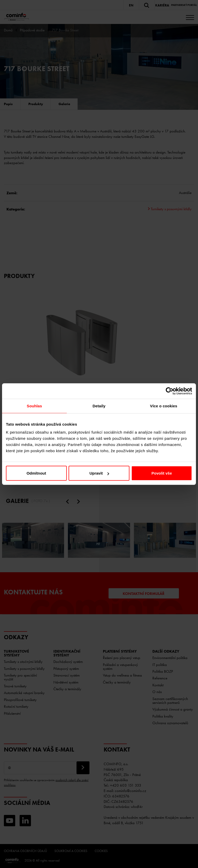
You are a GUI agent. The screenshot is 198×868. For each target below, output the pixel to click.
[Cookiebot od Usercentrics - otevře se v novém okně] (170, 391)
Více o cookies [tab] (164, 406)
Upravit (99, 473)
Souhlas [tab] (34, 406)
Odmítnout (36, 473)
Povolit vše (162, 473)
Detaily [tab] (99, 406)
